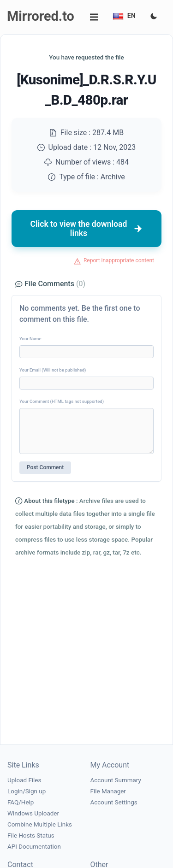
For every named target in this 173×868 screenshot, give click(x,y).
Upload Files (24, 780)
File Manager (108, 791)
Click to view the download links (87, 229)
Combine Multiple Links (40, 824)
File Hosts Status (31, 836)
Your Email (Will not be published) (53, 370)
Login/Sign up (27, 791)
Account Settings (114, 802)
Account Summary (116, 780)
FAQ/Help (21, 802)
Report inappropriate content (119, 260)
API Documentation (34, 847)
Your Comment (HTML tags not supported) (62, 401)
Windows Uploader (33, 813)
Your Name (30, 339)
